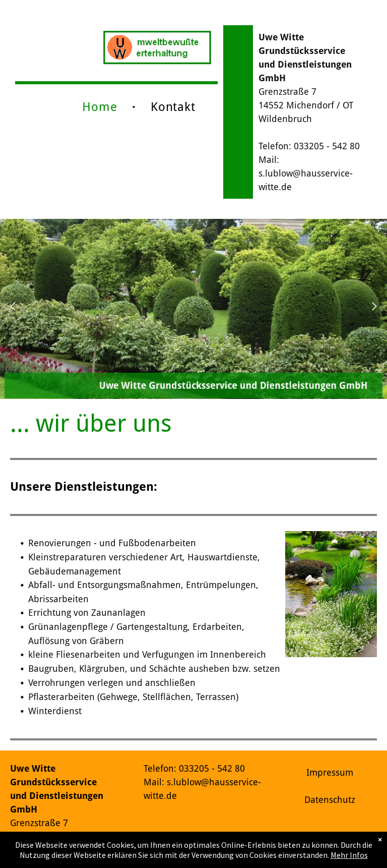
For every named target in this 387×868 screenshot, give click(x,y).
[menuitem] (101, 107)
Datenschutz (330, 800)
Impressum (330, 772)
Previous (13, 312)
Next (376, 312)
